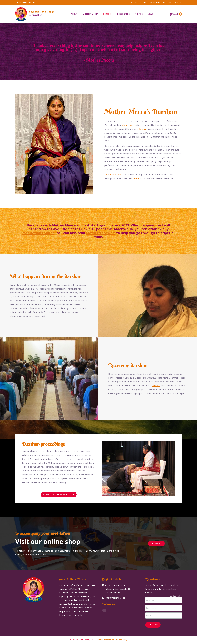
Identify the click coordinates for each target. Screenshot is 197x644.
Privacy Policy (121, 640)
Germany (143, 129)
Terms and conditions (105, 640)
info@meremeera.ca (26, 3)
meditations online (38, 233)
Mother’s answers (101, 233)
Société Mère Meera (114, 174)
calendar (135, 178)
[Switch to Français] (178, 3)
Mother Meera (129, 125)
